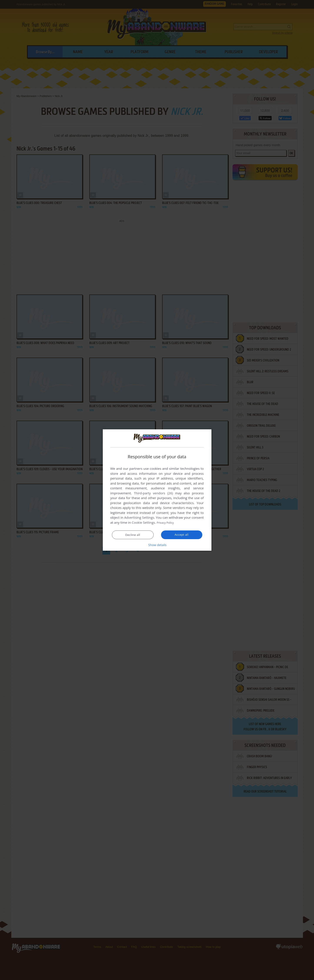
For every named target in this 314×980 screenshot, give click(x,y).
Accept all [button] (182, 535)
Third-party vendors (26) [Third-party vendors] (153, 493)
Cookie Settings (143, 523)
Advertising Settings (139, 518)
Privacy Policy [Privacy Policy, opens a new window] (167, 523)
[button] (157, 545)
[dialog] (157, 490)
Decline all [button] (133, 535)
